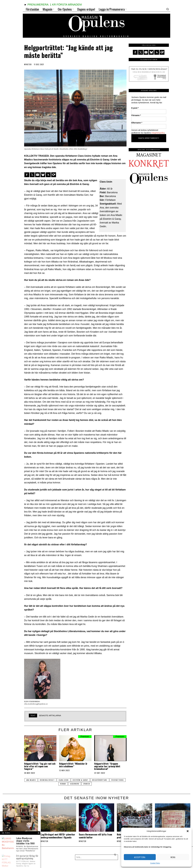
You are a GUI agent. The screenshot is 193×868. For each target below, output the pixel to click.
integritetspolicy (158, 133)
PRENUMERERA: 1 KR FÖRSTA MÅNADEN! (55, 5)
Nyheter (28, 64)
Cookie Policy (155, 863)
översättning (58, 784)
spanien (95, 784)
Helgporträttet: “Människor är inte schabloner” (73, 765)
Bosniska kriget (55, 780)
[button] (188, 831)
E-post (135, 108)
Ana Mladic (39, 780)
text (33, 716)
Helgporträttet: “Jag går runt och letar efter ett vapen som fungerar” (40, 766)
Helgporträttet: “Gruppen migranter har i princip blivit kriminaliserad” (107, 766)
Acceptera (140, 857)
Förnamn (136, 115)
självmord (83, 784)
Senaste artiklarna (50, 716)
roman (71, 784)
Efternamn (137, 123)
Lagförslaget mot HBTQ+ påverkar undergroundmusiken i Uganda (58, 836)
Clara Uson (72, 780)
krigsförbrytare (109, 780)
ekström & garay (89, 780)
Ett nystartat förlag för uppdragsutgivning (15, 836)
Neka (173, 857)
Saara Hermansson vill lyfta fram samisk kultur (95, 836)
